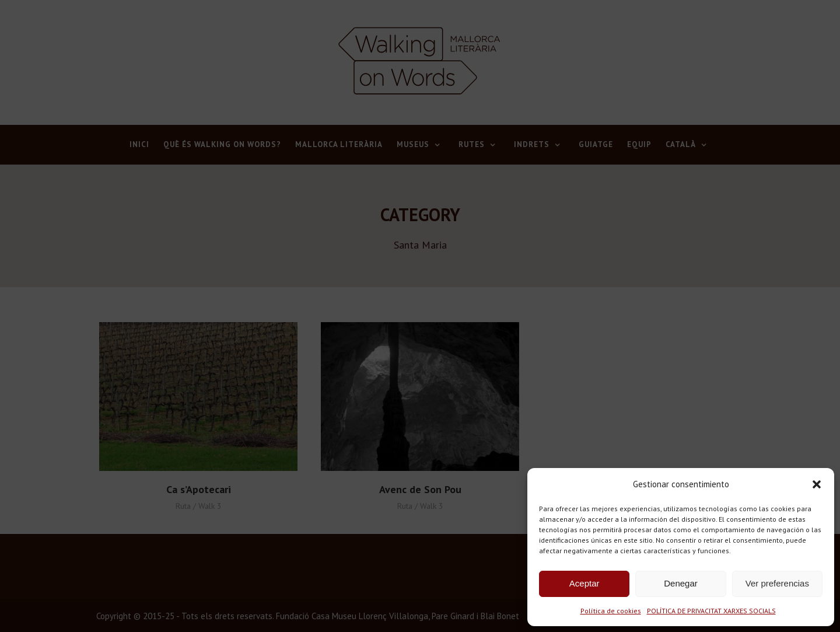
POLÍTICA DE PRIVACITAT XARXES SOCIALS (711, 611)
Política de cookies (611, 611)
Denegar (681, 583)
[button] (817, 484)
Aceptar (584, 583)
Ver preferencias (777, 583)
